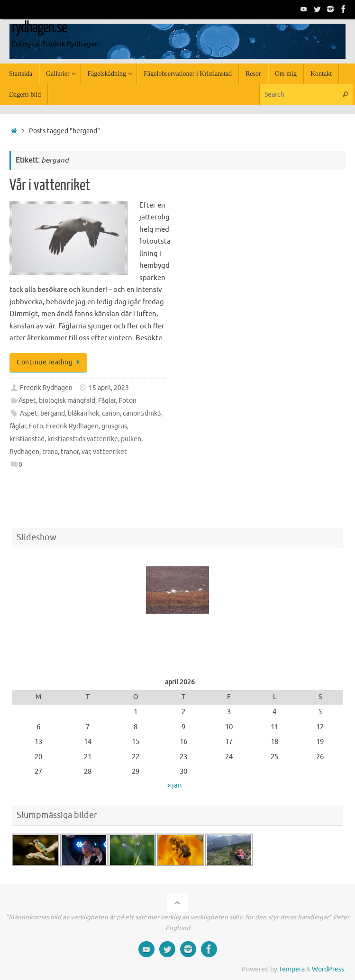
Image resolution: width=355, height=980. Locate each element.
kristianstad (27, 439)
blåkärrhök (83, 413)
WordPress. (329, 969)
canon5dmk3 (142, 413)
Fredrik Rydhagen (46, 388)
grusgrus (114, 426)
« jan (175, 785)
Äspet (27, 401)
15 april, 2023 (109, 388)
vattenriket (110, 452)
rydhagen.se (39, 27)
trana (50, 452)
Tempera (292, 969)
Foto (36, 426)
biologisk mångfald (67, 401)
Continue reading (50, 362)
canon (111, 413)
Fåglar (107, 401)
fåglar (18, 426)
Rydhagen (24, 452)
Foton (127, 401)
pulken (131, 439)
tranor (70, 452)
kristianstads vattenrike (83, 439)
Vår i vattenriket (50, 185)
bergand (53, 413)
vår (86, 452)
